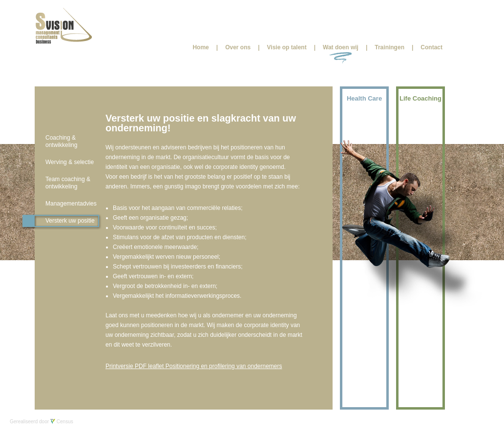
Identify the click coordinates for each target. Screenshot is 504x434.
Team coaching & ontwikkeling (68, 183)
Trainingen (389, 47)
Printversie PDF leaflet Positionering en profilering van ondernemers (194, 366)
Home (200, 47)
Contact (431, 47)
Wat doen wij (341, 47)
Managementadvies (71, 204)
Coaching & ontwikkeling (61, 141)
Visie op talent (287, 47)
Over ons (238, 47)
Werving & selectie (70, 162)
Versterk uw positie (70, 221)
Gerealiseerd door (42, 422)
